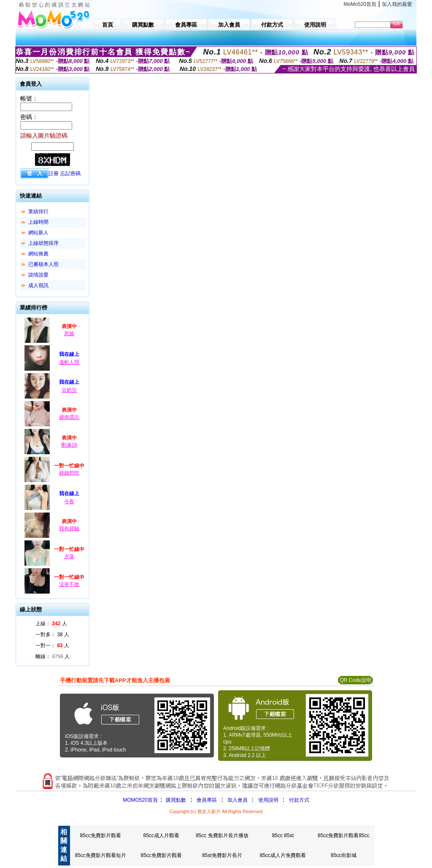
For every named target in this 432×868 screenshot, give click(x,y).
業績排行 (38, 212)
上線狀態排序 (43, 243)
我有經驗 (69, 529)
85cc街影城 (344, 855)
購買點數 (175, 800)
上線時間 (38, 222)
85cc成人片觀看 (161, 835)
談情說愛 (38, 275)
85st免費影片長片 (222, 855)
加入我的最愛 (397, 4)
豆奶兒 (69, 390)
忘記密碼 (70, 174)
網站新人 (38, 233)
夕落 (69, 556)
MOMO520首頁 (140, 800)
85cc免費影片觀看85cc (344, 835)
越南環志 (69, 417)
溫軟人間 (69, 362)
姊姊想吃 (69, 473)
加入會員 (238, 800)
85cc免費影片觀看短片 (100, 855)
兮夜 (69, 502)
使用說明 (268, 800)
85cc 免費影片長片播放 (222, 835)
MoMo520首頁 (360, 4)
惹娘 (69, 334)
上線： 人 (51, 624)
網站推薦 (38, 254)
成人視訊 (38, 285)
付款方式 (299, 800)
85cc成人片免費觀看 (283, 855)
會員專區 (207, 800)
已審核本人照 (43, 264)
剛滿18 (69, 445)
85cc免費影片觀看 (100, 835)
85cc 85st (283, 835)
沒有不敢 (69, 584)
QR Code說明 (355, 680)
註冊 (54, 174)
